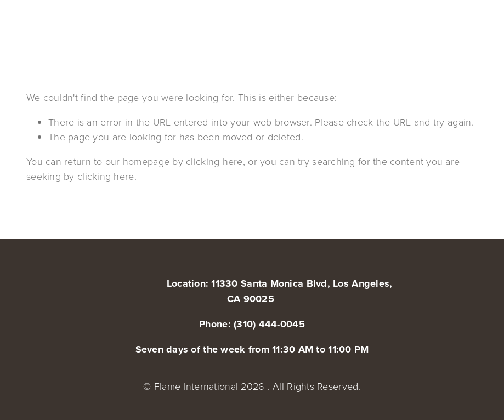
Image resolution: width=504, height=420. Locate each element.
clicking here (214, 161)
